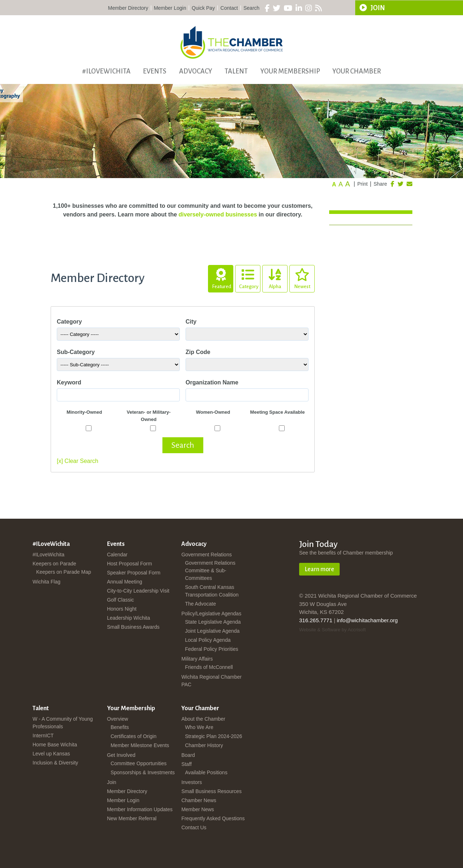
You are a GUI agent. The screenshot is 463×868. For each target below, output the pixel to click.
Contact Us (194, 827)
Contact (229, 8)
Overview (118, 719)
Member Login (170, 8)
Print (363, 184)
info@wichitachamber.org (367, 620)
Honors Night (122, 609)
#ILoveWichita (106, 71)
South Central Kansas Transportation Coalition (212, 591)
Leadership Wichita (129, 618)
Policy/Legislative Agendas (211, 614)
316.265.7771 (316, 620)
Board (188, 755)
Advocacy (196, 71)
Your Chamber (357, 71)
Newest (302, 277)
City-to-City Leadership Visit (138, 591)
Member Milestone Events (140, 745)
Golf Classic (121, 600)
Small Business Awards (133, 627)
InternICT (43, 736)
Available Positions (206, 772)
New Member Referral (132, 818)
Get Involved (121, 755)
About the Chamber (203, 719)
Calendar (117, 555)
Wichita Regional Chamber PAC (211, 681)
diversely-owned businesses (218, 214)
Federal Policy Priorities (211, 649)
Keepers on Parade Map (64, 572)
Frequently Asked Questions (213, 818)
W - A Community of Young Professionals (63, 723)
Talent (236, 71)
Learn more (319, 569)
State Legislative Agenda (213, 622)
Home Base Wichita (55, 745)
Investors (192, 782)
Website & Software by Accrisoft (332, 630)
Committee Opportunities (139, 763)
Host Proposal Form (129, 564)
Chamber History (204, 745)
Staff (186, 764)
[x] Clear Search (78, 461)
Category (249, 277)
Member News (197, 809)
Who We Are (199, 727)
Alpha (275, 277)
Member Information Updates (140, 809)
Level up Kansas (51, 754)
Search (251, 8)
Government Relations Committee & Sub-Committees (210, 570)
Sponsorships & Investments (143, 772)
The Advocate (200, 604)
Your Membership (290, 71)
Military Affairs (197, 659)
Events (155, 71)
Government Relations (206, 555)
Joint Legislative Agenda (212, 631)
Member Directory (128, 8)
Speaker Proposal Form (134, 573)
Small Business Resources (211, 791)
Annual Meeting (125, 582)
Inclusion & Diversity (55, 763)
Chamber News (199, 800)
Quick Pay (203, 8)
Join (112, 782)
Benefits (120, 727)
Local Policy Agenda (208, 640)
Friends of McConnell (209, 667)
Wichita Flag (46, 582)
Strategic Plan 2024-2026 (213, 736)
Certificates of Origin (134, 736)
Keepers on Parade (54, 564)
